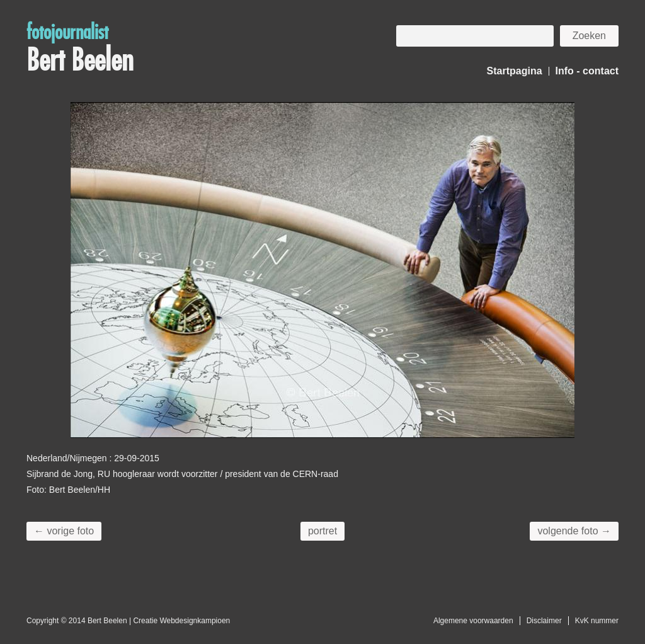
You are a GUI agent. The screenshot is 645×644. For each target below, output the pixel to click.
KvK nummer (597, 621)
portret (322, 531)
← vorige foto (64, 531)
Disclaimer (544, 621)
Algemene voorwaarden (473, 621)
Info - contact (587, 71)
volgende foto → (574, 531)
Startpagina (515, 71)
